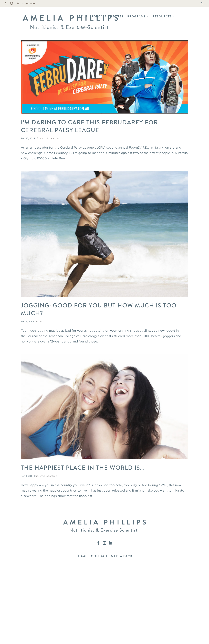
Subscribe (29, 3)
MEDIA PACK (122, 556)
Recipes (117, 17)
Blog (81, 28)
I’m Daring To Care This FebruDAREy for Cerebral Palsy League (89, 126)
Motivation (52, 138)
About (82, 17)
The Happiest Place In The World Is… (83, 468)
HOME (82, 556)
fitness (41, 138)
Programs (136, 17)
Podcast (99, 17)
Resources (162, 17)
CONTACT (99, 556)
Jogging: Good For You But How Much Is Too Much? (99, 309)
